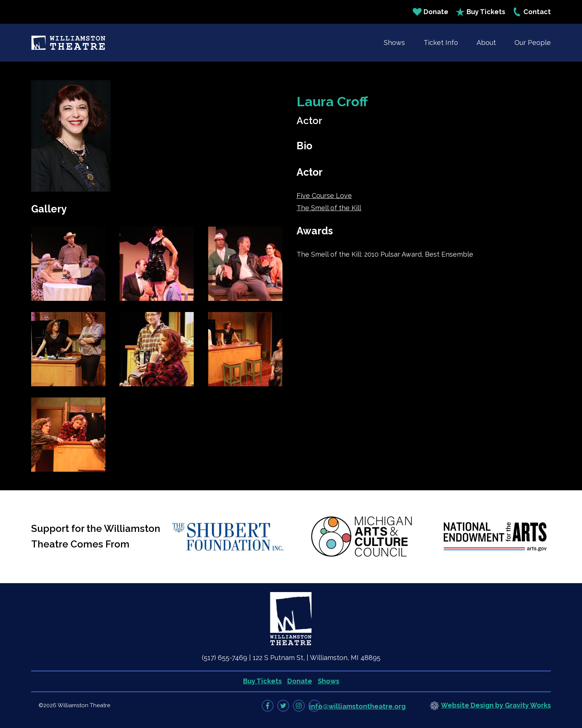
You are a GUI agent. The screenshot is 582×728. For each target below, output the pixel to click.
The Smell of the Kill (329, 208)
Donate (431, 12)
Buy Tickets (480, 12)
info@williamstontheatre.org (357, 706)
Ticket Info (441, 43)
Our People (533, 43)
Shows (394, 43)
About (486, 43)
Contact (532, 12)
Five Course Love (324, 196)
